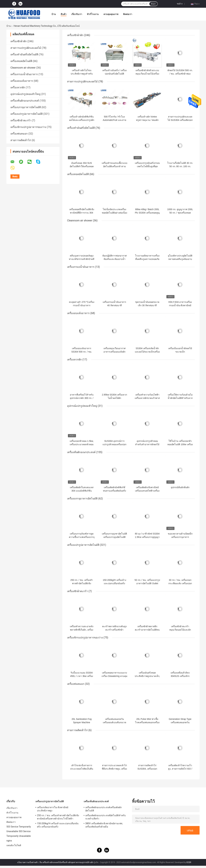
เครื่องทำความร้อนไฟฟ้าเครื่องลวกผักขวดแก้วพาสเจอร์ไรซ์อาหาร (147, 398)
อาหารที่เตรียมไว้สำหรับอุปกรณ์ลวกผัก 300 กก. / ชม (82, 398)
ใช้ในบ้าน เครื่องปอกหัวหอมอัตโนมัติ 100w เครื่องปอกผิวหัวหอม (180, 444)
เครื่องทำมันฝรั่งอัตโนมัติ (24, 54)
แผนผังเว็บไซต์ (14, 845)
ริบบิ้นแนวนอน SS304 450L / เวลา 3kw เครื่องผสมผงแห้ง (82, 676)
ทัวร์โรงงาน (93, 14)
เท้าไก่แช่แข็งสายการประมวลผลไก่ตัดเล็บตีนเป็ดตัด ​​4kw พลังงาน (82, 769)
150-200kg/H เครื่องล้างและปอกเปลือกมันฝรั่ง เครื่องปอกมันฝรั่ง (114, 583)
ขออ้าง (180, 4)
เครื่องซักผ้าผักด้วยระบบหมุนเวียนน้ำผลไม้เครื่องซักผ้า (147, 74)
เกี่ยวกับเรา (77, 14)
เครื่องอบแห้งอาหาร (22, 81)
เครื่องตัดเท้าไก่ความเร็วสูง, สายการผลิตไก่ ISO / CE (180, 769)
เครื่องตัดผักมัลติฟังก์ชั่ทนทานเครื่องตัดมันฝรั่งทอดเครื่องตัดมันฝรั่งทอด (115, 491)
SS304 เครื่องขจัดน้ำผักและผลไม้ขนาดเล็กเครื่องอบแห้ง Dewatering (147, 352)
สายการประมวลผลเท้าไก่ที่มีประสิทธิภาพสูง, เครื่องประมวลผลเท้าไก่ (115, 769)
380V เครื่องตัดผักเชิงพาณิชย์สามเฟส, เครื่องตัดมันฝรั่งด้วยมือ (104, 825)
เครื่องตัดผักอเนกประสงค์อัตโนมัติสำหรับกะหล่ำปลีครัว (105, 817)
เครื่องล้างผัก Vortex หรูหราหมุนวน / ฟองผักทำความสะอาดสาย (147, 120)
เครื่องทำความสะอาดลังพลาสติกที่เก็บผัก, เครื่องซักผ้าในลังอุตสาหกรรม (82, 630)
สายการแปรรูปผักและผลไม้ (26, 48)
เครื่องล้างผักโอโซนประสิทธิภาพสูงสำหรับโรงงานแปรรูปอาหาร (82, 74)
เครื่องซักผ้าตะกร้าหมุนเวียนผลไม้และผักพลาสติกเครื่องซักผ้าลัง (180, 630)
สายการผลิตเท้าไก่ (21, 140)
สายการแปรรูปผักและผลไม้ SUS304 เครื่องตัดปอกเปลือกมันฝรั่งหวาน (180, 120)
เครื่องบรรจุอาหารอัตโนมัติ (26, 107)
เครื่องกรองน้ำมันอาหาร (24, 74)
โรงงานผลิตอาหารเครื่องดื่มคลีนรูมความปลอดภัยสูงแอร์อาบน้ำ (147, 259)
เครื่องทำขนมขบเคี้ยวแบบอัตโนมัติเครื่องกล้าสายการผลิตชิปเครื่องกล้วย (115, 166)
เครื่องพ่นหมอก (19, 134)
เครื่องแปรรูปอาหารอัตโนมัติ (27, 114)
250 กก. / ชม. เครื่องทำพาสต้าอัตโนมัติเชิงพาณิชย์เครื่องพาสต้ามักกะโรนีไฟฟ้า (58, 817)
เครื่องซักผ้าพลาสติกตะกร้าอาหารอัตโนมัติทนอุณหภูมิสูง (147, 630)
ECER (189, 862)
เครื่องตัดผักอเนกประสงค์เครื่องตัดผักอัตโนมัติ (103, 809)
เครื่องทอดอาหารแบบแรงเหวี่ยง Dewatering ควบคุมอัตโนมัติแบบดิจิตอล (114, 676)
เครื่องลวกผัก (18, 87)
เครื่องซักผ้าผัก (19, 41)
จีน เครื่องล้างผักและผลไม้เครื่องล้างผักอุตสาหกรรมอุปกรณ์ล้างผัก (66, 862)
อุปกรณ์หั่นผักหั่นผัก (180, 487)
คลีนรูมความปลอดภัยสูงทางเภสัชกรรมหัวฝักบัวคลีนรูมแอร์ (82, 259)
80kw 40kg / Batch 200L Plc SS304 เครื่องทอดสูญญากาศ (147, 213)
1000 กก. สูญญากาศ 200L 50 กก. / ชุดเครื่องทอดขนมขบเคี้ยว (180, 213)
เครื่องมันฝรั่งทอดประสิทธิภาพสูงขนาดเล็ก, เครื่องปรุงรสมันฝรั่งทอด (147, 676)
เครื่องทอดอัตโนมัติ (21, 61)
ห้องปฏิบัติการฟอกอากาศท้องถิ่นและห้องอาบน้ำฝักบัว (115, 259)
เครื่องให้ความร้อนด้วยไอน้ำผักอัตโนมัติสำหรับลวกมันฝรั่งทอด (180, 398)
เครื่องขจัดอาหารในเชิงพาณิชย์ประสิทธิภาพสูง (53, 809)
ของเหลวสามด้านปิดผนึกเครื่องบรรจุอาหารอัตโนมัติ (180, 537)
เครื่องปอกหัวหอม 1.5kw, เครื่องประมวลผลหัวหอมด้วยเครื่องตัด (82, 444)
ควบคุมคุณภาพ (111, 14)
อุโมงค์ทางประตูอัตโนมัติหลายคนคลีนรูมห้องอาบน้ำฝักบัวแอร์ (180, 259)
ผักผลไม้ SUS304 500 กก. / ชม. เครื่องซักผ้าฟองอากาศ (180, 74)
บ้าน (54, 14)
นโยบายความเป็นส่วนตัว (28, 862)
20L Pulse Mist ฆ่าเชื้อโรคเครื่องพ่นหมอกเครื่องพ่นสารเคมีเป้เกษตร (147, 722)
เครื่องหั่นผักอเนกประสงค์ (25, 101)
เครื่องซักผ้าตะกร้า (21, 120)
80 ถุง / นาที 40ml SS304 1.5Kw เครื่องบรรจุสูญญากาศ (147, 537)
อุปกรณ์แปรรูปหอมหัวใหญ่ (26, 94)
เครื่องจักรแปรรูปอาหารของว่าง (28, 127)
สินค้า (64, 14)
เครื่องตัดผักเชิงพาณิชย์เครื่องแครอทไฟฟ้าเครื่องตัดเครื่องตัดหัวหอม (147, 491)
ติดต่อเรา (128, 14)
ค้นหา (153, 4)
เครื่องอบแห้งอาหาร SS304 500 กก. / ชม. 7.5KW (82, 352)
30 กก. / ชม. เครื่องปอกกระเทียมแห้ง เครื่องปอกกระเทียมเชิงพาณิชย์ (180, 583)
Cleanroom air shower (23, 68)
